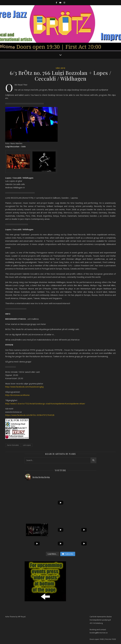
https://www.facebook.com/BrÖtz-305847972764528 (30, 415)
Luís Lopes (27, 445)
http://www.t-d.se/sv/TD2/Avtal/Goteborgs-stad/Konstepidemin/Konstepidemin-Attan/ (45, 404)
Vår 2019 (60, 68)
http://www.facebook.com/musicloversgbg (24, 387)
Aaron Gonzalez (13, 445)
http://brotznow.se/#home (17, 395)
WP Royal (22, 617)
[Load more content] (52, 554)
